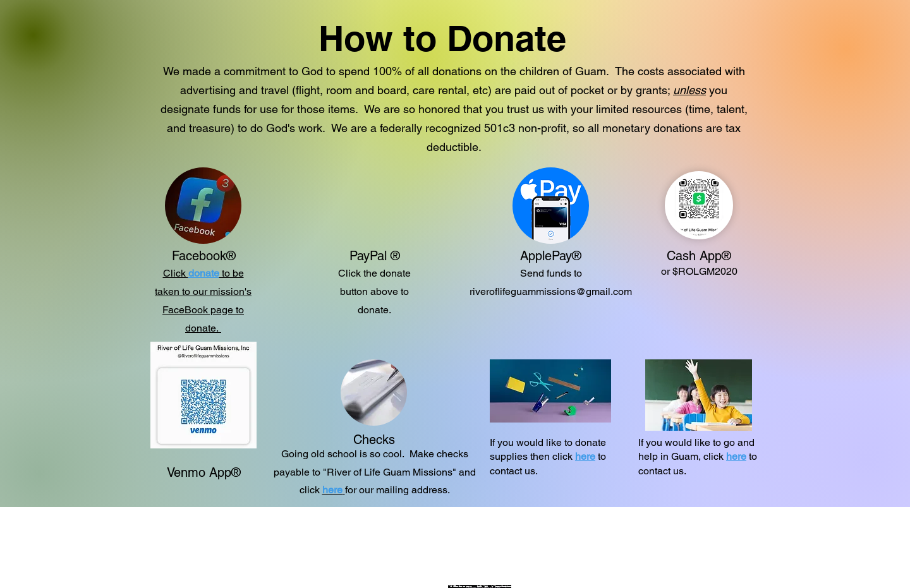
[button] (334, 490)
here (585, 456)
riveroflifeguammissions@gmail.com (551, 291)
